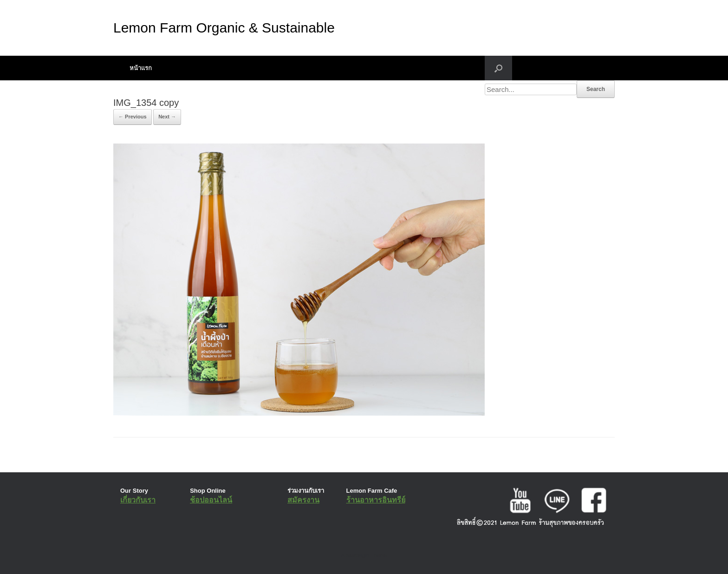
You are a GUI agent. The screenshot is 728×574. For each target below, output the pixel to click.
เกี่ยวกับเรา (138, 500)
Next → (167, 117)
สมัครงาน (303, 500)
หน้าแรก (141, 68)
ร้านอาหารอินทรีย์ (376, 500)
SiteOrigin (357, 555)
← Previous (133, 117)
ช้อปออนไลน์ (211, 500)
